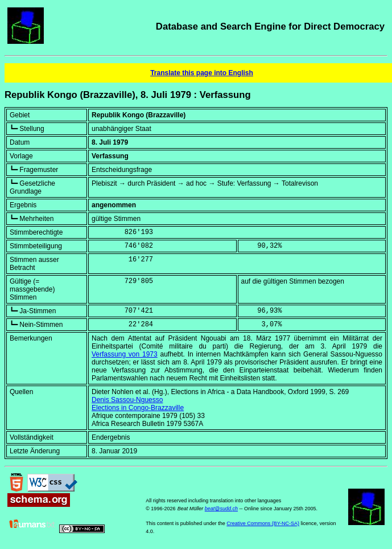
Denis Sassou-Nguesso (127, 400)
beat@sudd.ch (221, 509)
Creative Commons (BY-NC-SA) (263, 523)
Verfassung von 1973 (125, 354)
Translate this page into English (202, 73)
